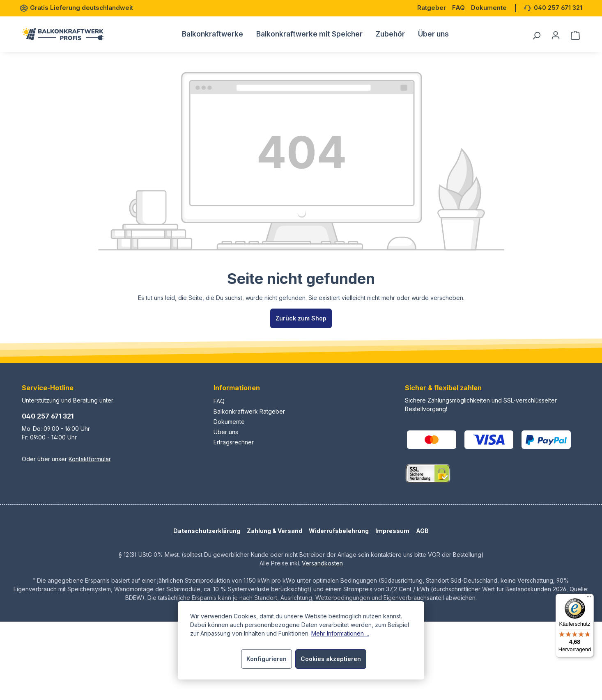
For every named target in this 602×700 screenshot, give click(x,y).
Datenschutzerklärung (207, 531)
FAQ (219, 401)
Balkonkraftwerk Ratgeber (249, 411)
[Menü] (589, 599)
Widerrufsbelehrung (339, 531)
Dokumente (229, 422)
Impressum (392, 531)
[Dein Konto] (556, 35)
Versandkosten (322, 563)
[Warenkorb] (573, 35)
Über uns (226, 432)
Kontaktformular (90, 459)
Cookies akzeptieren (331, 659)
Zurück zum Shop (301, 318)
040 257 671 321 (48, 416)
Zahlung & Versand (275, 531)
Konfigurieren (267, 659)
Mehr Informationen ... (340, 633)
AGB (422, 531)
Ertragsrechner (234, 442)
